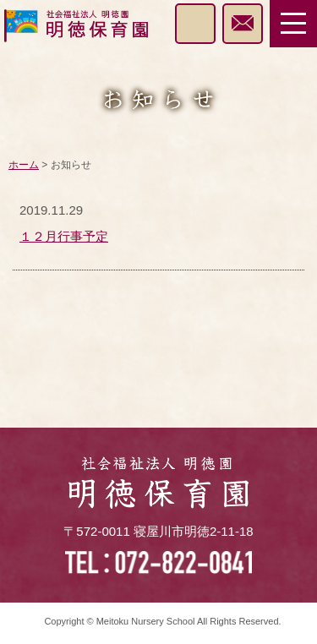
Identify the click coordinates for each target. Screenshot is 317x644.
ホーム (24, 165)
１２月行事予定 (64, 236)
